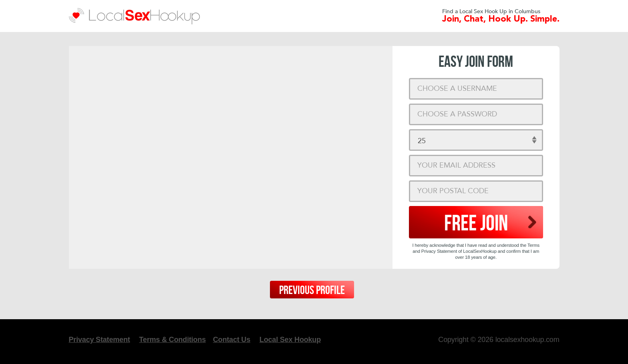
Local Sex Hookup (290, 340)
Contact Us (232, 340)
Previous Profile (312, 290)
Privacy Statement (100, 340)
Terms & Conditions (172, 340)
